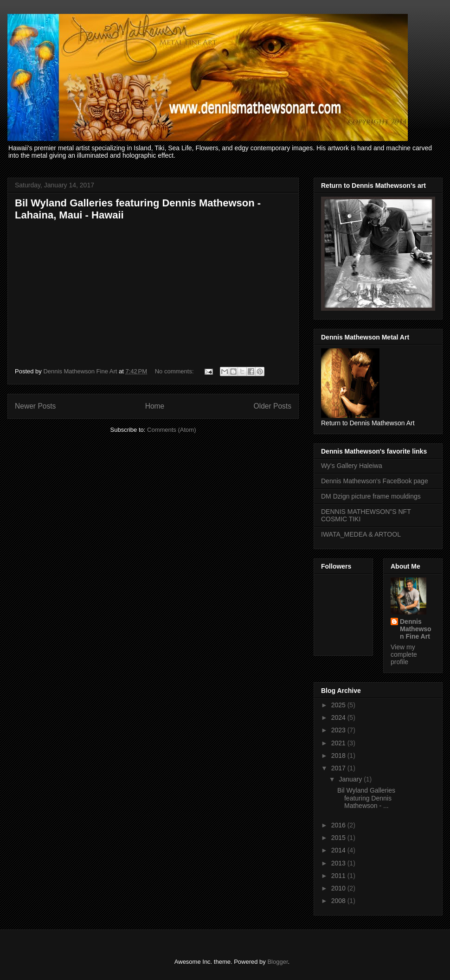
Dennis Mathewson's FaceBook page (375, 481)
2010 (339, 888)
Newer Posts (35, 406)
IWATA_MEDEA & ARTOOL (361, 534)
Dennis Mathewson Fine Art (416, 629)
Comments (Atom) (171, 430)
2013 (339, 863)
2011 (339, 876)
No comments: (175, 371)
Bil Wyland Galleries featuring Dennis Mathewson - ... (366, 798)
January (351, 779)
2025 (339, 705)
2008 (339, 901)
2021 (339, 743)
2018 (339, 756)
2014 (339, 850)
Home (155, 406)
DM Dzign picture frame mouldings (371, 496)
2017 (339, 768)
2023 (339, 730)
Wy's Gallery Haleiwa (352, 466)
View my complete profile (404, 654)
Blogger (277, 962)
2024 (339, 717)
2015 (339, 838)
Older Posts (273, 406)
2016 (339, 825)
